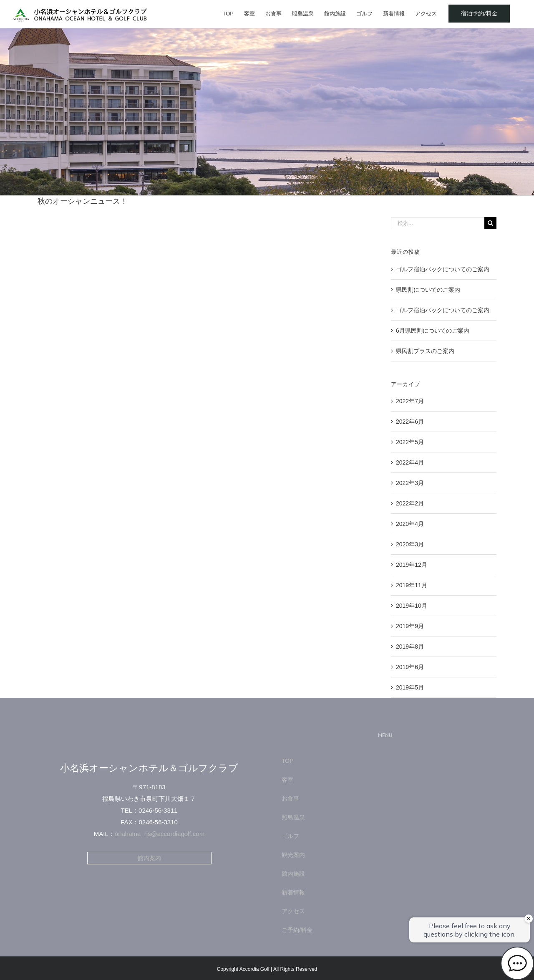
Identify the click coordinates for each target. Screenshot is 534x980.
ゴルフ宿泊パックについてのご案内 (443, 269)
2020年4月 (410, 524)
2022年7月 (410, 401)
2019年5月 (410, 687)
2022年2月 (410, 503)
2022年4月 (410, 462)
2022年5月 (410, 442)
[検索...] (438, 223)
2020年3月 (410, 544)
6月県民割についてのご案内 (433, 331)
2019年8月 (410, 647)
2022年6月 (410, 422)
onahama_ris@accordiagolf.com (160, 834)
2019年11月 (412, 585)
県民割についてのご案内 (428, 290)
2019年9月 (410, 626)
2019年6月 (410, 667)
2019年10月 (412, 606)
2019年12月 (412, 565)
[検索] (490, 223)
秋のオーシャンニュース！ (83, 201)
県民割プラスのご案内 (425, 351)
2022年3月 (410, 483)
